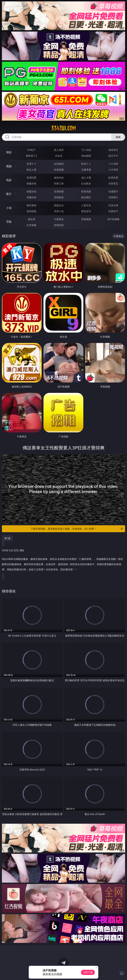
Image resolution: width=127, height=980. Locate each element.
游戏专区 (113, 150)
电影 (9, 180)
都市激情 (31, 205)
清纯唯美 (59, 197)
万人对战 (86, 150)
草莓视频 (86, 219)
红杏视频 (31, 225)
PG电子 (31, 150)
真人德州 (59, 150)
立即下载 (88, 972)
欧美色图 (86, 191)
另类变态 (113, 183)
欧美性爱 (113, 178)
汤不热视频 (113, 219)
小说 (9, 208)
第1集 (7, 538)
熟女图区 (86, 197)
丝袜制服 (59, 170)
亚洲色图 (59, 191)
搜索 (118, 137)
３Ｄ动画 (113, 164)
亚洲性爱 (31, 178)
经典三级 (59, 183)
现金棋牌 (86, 156)
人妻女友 (86, 205)
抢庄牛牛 (113, 156)
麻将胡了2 (31, 156)
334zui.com (63, 128)
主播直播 (86, 170)
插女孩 (31, 219)
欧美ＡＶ (86, 164)
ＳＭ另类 (113, 170)
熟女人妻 (31, 170)
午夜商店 (59, 219)
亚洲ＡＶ (31, 164)
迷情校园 (31, 211)
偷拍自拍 (59, 178)
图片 (9, 194)
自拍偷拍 (59, 164)
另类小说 (59, 211)
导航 (9, 222)
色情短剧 (59, 225)
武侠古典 (113, 205)
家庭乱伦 (59, 205)
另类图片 (113, 197)
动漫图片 (113, 191)
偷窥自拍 (31, 191)
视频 (9, 166)
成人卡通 (86, 178)
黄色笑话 (86, 211)
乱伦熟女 (86, 183)
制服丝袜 (31, 183)
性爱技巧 (113, 211)
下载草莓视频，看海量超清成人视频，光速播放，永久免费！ (77, 529)
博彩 (9, 152)
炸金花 (59, 156)
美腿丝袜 (31, 197)
